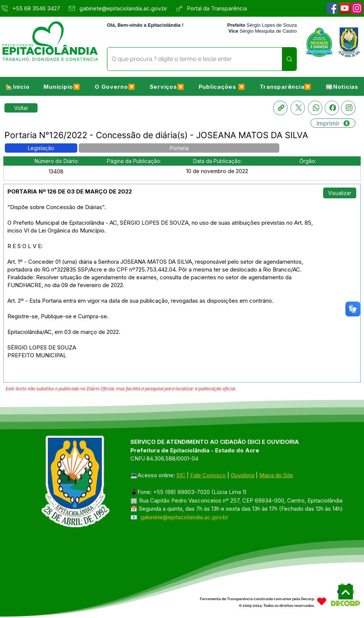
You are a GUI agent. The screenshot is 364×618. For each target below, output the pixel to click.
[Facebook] (332, 8)
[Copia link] (280, 108)
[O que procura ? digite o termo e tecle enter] (189, 59)
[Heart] (322, 601)
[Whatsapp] (315, 108)
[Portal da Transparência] (221, 8)
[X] (298, 108)
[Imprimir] (333, 123)
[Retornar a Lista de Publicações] (21, 108)
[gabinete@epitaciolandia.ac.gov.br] (120, 8)
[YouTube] (345, 8)
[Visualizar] (340, 193)
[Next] (346, 592)
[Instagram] (357, 8)
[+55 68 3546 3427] (32, 8)
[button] (62, 87)
